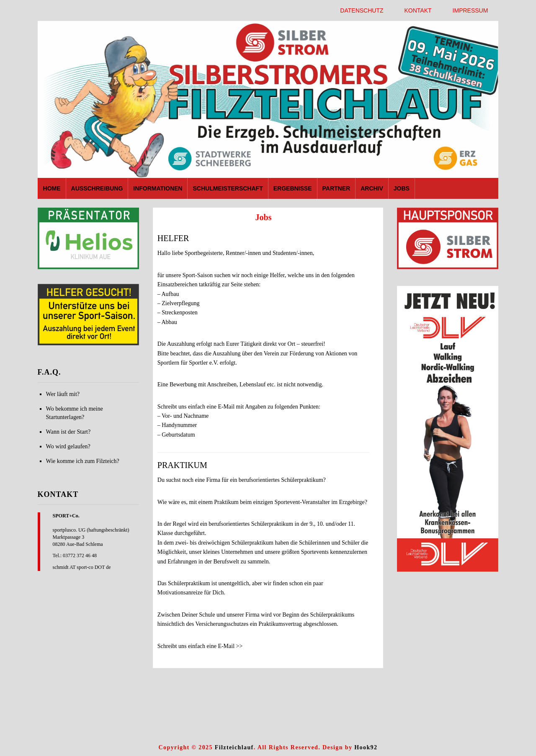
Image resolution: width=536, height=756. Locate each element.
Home (52, 188)
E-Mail (226, 407)
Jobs (402, 188)
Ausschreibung (97, 188)
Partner (336, 188)
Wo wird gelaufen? (68, 446)
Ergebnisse (293, 188)
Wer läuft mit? (63, 394)
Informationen (158, 188)
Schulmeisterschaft (228, 188)
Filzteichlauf (234, 747)
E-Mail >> (230, 646)
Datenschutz (362, 10)
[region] (88, 238)
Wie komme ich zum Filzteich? (83, 461)
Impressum (470, 10)
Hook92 (366, 747)
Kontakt (418, 10)
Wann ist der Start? (68, 432)
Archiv (372, 188)
